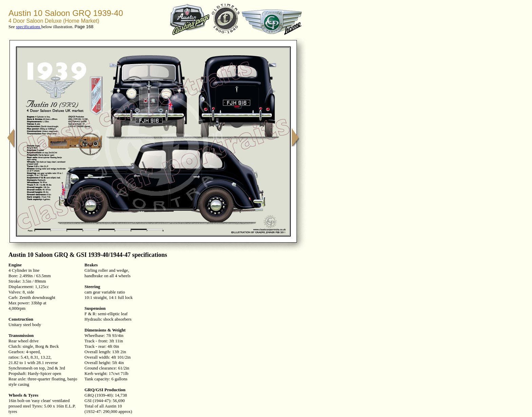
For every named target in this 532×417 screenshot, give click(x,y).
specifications (29, 27)
